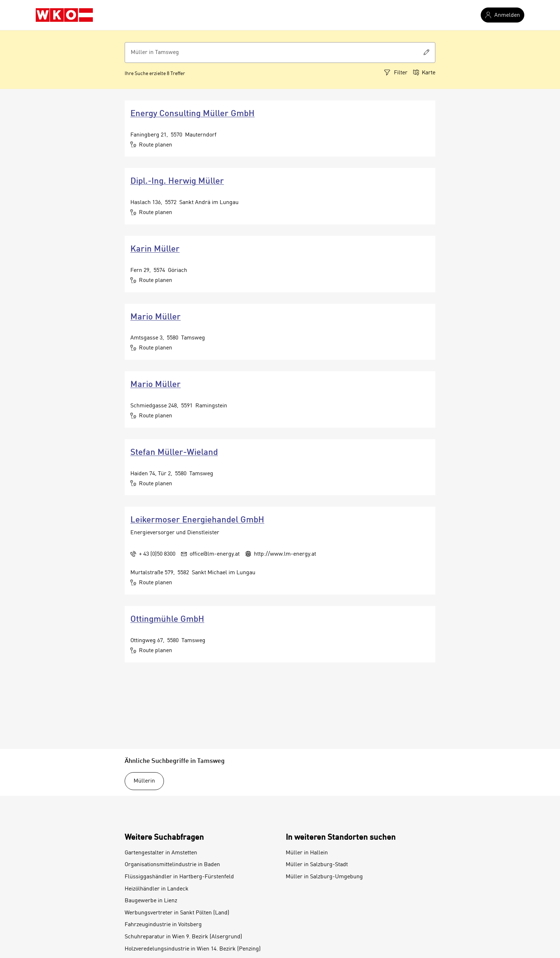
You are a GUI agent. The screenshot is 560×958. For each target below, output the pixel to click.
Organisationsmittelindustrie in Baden (172, 865)
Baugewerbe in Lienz (151, 901)
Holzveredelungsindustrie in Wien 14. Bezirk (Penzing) (193, 949)
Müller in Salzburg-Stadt (317, 865)
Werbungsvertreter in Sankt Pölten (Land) (177, 913)
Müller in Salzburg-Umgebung (324, 877)
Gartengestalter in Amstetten (161, 853)
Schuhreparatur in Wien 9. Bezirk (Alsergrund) (183, 937)
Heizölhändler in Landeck (157, 889)
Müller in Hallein (307, 853)
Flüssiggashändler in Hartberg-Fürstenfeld (179, 877)
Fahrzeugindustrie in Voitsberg (163, 925)
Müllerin (144, 781)
